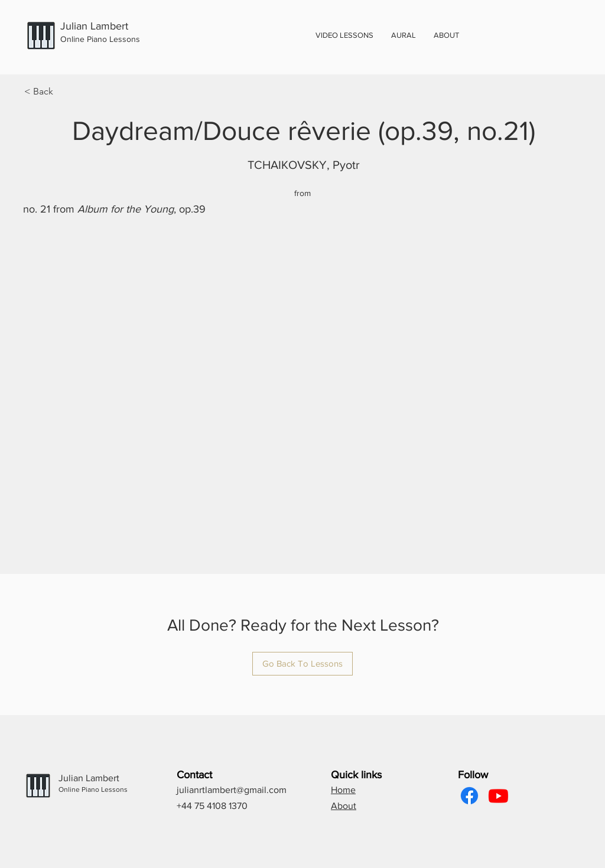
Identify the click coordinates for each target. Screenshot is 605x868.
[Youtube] (498, 796)
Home (343, 790)
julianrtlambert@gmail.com (232, 790)
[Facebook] (469, 796)
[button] (446, 35)
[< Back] (63, 92)
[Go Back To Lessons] (302, 664)
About (344, 806)
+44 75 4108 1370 (212, 806)
